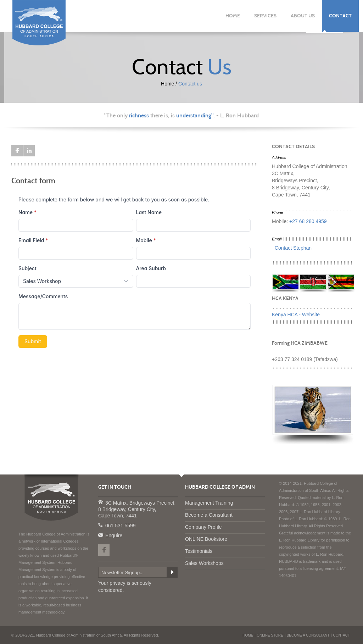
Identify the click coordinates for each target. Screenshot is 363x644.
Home (167, 84)
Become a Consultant (209, 515)
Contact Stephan (292, 248)
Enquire (100, 535)
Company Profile (203, 527)
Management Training (209, 503)
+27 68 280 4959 (308, 221)
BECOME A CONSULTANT (308, 635)
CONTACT (340, 16)
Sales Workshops (204, 563)
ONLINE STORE (270, 635)
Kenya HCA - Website (296, 315)
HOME (233, 16)
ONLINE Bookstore (206, 539)
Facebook (17, 151)
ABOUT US (303, 16)
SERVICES (265, 16)
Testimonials (199, 551)
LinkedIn (29, 151)
